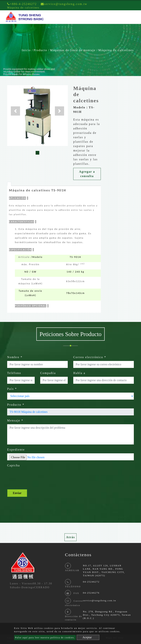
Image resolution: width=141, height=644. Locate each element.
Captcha (13, 465)
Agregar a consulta (87, 174)
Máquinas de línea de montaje (73, 50)
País (12, 389)
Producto (40, 50)
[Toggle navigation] (133, 17)
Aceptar (87, 637)
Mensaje (15, 420)
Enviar (17, 493)
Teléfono (14, 373)
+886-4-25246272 (22, 4)
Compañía (48, 373)
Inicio (26, 50)
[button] (15, 111)
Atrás (70, 537)
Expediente (16, 450)
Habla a (79, 373)
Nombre (15, 357)
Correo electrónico (90, 357)
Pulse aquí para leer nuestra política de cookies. (45, 638)
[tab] (9, 184)
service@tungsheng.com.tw (100, 601)
